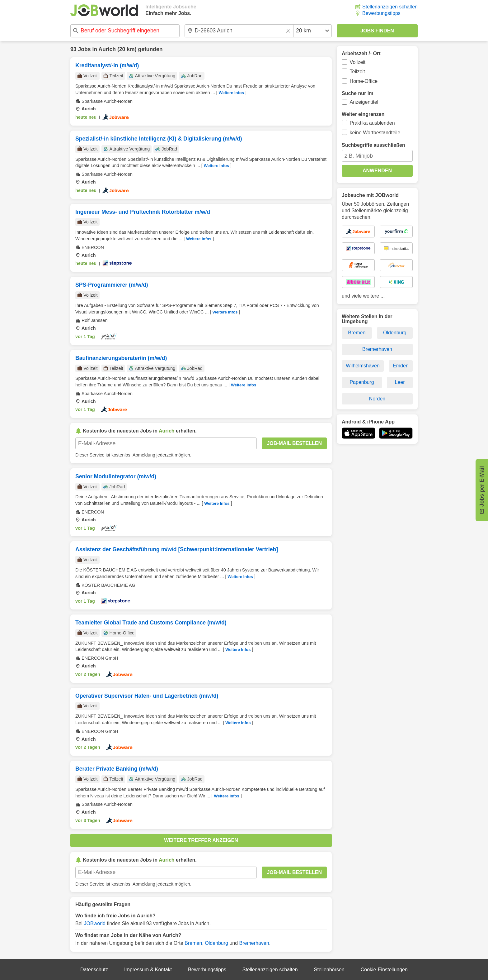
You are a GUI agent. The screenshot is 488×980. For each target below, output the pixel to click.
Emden (401, 366)
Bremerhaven (254, 943)
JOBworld (95, 923)
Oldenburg (216, 943)
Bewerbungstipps (381, 13)
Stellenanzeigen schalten (390, 7)
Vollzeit (358, 62)
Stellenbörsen (329, 970)
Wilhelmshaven (363, 366)
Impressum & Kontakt (148, 970)
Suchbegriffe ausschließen (373, 145)
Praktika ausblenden (372, 123)
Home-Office (364, 81)
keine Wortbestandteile (375, 133)
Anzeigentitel (364, 102)
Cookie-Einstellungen (384, 970)
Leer (400, 382)
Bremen (193, 943)
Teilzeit (357, 72)
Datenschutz (94, 970)
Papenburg (362, 382)
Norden (377, 399)
